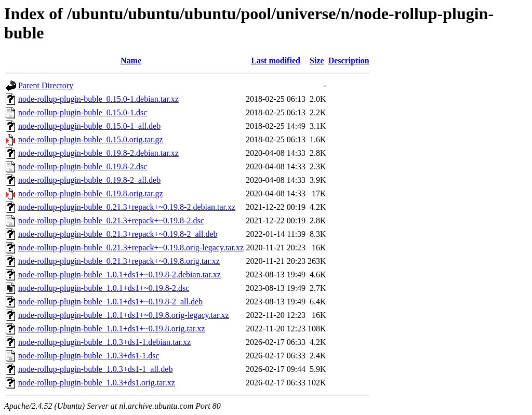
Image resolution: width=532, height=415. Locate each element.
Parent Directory (46, 85)
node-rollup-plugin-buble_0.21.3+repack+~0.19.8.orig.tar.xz (119, 261)
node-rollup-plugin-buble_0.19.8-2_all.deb (89, 180)
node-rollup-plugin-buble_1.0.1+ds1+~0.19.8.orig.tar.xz (112, 329)
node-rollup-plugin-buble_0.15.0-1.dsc (83, 112)
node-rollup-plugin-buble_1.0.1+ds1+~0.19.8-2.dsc (104, 288)
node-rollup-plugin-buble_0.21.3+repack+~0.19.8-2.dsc (111, 220)
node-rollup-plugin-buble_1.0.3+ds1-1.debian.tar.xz (104, 342)
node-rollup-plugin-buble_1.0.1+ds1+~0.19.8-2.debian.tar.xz (119, 275)
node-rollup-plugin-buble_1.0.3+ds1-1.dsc (89, 356)
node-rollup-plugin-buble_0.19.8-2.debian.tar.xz (98, 153)
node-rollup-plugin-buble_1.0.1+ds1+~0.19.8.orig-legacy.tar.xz (124, 315)
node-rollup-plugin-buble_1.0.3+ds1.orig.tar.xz (97, 383)
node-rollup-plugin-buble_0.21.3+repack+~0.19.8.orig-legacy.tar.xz (131, 247)
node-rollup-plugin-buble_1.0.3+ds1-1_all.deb (95, 369)
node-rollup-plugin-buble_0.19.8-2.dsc (83, 166)
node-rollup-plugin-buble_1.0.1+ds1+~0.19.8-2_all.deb (110, 302)
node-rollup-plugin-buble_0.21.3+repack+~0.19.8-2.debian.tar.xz (127, 207)
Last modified (276, 61)
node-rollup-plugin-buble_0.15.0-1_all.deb (89, 126)
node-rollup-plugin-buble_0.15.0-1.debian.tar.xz (98, 99)
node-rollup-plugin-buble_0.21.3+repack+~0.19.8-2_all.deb (118, 234)
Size (317, 61)
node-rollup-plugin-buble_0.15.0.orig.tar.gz (91, 139)
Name (131, 61)
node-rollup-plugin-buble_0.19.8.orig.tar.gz (91, 193)
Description (349, 61)
